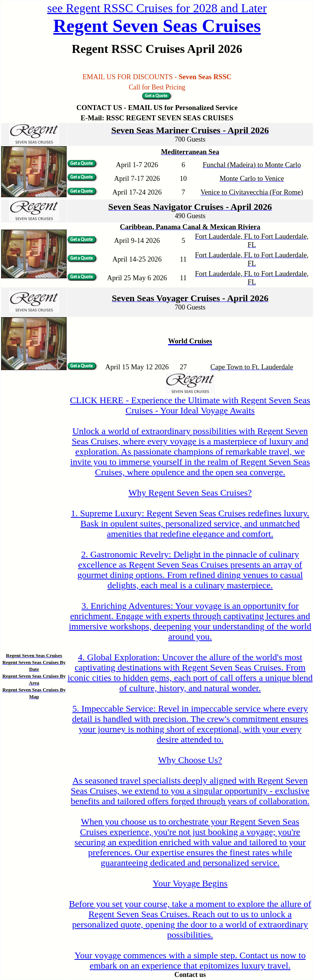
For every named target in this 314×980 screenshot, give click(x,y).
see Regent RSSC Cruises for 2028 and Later (157, 8)
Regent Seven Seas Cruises (157, 26)
